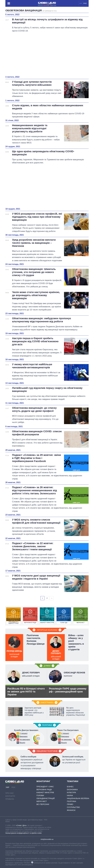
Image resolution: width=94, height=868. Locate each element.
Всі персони (43, 804)
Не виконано (25, 740)
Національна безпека (78, 798)
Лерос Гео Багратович (68, 730)
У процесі (23, 733)
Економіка (72, 789)
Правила (10, 799)
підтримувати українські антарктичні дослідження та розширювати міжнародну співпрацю (32, 763)
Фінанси (71, 810)
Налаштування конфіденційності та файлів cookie (23, 833)
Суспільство (73, 807)
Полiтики (47, 725)
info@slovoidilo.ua (47, 839)
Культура (71, 792)
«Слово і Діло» (21, 825)
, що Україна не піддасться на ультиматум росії (74, 760)
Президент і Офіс (45, 787)
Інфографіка (47, 703)
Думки (47, 666)
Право (70, 804)
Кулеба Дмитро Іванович (26, 730)
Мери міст (42, 801)
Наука (70, 795)
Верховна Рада (44, 789)
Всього (22, 743)
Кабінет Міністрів (45, 792)
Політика (72, 801)
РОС (85, 3)
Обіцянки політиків (47, 751)
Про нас (10, 793)
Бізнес (70, 787)
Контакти (10, 796)
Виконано (23, 736)
